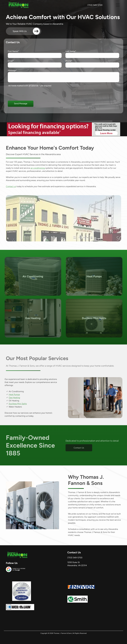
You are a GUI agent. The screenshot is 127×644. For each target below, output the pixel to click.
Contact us (11, 186)
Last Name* (71, 51)
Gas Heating (14, 398)
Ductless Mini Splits (18, 404)
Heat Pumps (14, 394)
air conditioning (38, 168)
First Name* (13, 51)
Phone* (69, 61)
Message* (12, 70)
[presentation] (27, 93)
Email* (11, 61)
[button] (118, 5)
